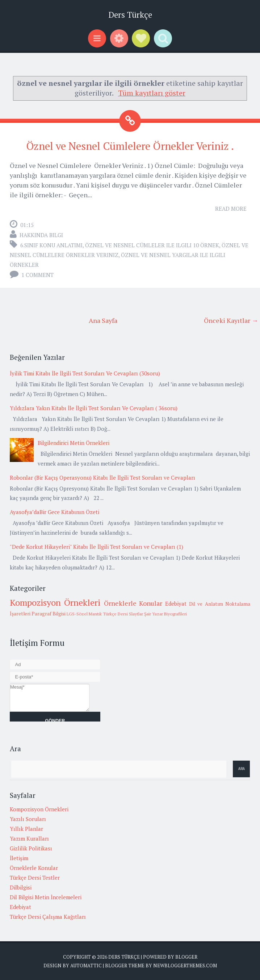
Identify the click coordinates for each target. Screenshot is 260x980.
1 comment (37, 275)
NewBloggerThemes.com (185, 966)
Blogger (186, 957)
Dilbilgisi (21, 887)
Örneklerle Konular (133, 603)
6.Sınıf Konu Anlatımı (51, 245)
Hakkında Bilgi (41, 235)
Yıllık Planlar (26, 829)
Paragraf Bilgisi (49, 614)
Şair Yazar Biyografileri (165, 614)
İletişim (19, 858)
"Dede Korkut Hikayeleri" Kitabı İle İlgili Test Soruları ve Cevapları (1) (97, 547)
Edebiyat (176, 603)
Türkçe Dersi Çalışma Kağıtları (48, 917)
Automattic (86, 966)
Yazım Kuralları (29, 838)
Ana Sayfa (103, 320)
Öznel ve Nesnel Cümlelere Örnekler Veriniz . (130, 146)
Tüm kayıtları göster (152, 93)
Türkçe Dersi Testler (35, 878)
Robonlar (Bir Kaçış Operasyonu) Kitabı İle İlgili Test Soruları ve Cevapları (102, 478)
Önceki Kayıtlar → (231, 320)
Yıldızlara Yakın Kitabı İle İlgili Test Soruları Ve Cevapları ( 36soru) (94, 408)
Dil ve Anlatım (206, 604)
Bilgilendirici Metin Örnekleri (74, 443)
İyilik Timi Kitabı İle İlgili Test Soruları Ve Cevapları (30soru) (85, 373)
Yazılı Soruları (28, 819)
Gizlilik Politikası (31, 848)
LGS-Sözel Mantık (84, 614)
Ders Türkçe (130, 15)
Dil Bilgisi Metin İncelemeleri (46, 897)
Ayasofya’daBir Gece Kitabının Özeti (54, 512)
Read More (231, 209)
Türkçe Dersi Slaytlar (123, 614)
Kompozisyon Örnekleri (55, 602)
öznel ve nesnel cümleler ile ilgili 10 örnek (152, 245)
